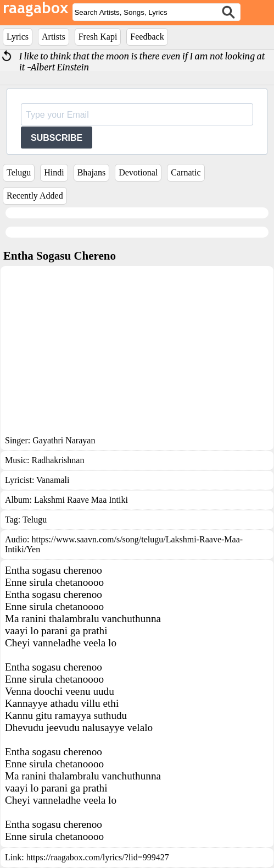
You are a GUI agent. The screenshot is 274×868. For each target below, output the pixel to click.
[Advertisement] (137, 353)
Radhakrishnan (58, 460)
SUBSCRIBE (57, 138)
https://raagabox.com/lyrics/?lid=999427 (98, 857)
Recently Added (35, 196)
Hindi (54, 172)
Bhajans (92, 172)
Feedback (147, 37)
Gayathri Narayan (64, 440)
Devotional (138, 172)
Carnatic (186, 172)
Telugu (19, 172)
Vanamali (53, 480)
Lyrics (18, 37)
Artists (54, 37)
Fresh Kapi (98, 37)
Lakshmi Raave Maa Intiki (81, 500)
